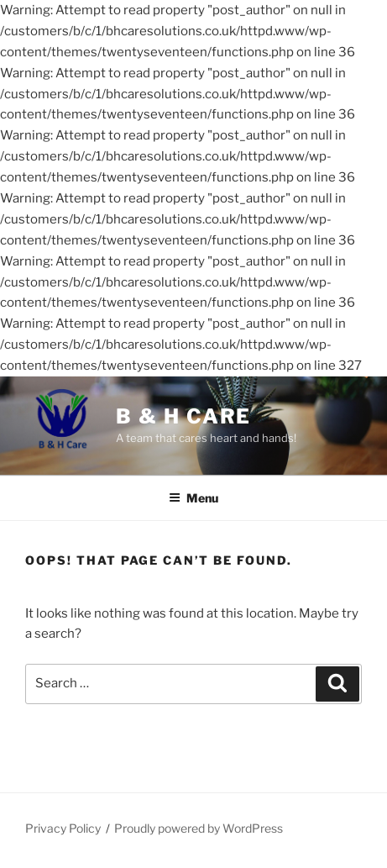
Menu (193, 498)
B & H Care (183, 416)
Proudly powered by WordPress (199, 828)
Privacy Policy (63, 828)
